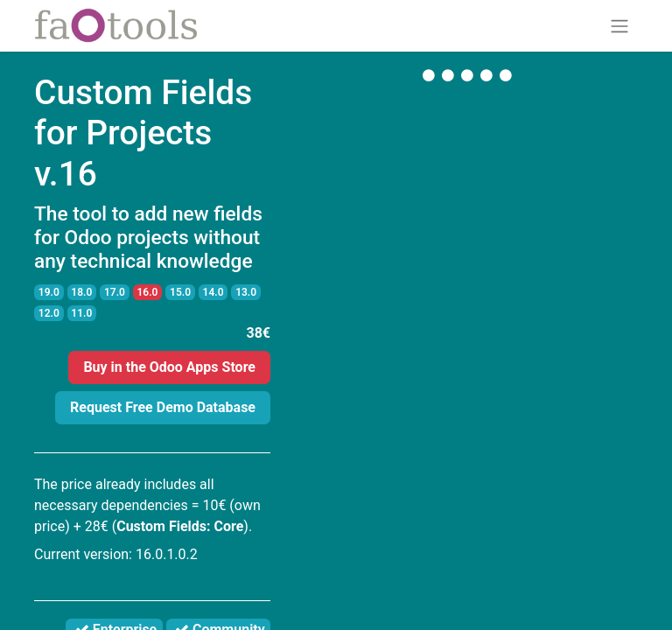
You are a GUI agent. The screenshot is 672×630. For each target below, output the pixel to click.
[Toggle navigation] (619, 26)
